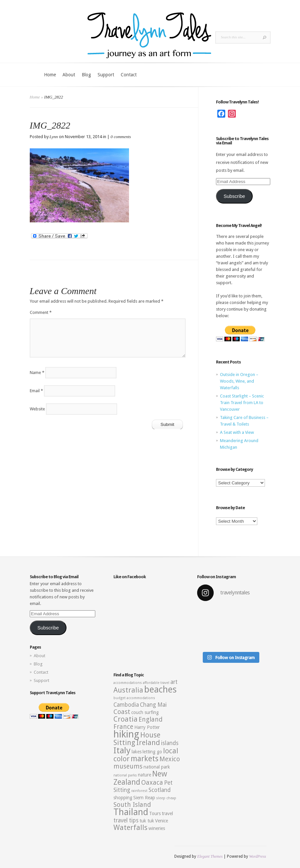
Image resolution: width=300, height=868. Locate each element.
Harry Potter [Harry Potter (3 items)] (147, 727)
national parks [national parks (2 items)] (125, 775)
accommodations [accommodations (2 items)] (128, 683)
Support (106, 75)
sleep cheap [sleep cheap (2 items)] (166, 798)
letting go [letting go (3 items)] (152, 752)
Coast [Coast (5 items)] (122, 712)
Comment (41, 312)
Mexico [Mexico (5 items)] (170, 759)
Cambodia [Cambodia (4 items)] (126, 705)
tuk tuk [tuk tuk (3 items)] (147, 821)
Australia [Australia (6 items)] (128, 690)
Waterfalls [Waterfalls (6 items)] (130, 828)
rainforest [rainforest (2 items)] (139, 791)
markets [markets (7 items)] (145, 759)
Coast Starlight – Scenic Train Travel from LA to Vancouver (242, 403)
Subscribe (234, 196)
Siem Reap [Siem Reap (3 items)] (144, 798)
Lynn (54, 137)
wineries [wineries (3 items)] (157, 828)
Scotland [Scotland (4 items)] (160, 790)
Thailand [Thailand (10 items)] (131, 812)
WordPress (257, 856)
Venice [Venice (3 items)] (162, 821)
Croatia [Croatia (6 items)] (126, 719)
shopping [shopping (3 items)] (123, 798)
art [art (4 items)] (174, 682)
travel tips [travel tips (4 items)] (126, 820)
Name (37, 373)
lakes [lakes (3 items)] (137, 752)
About (69, 75)
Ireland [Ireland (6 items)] (148, 743)
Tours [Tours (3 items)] (155, 813)
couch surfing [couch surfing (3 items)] (145, 712)
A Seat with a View (237, 432)
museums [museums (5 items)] (128, 766)
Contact (129, 75)
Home (50, 75)
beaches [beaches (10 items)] (160, 690)
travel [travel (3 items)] (167, 813)
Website (37, 409)
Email (36, 391)
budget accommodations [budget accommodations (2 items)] (134, 698)
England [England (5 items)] (150, 719)
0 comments (121, 137)
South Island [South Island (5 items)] (132, 805)
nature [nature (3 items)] (145, 775)
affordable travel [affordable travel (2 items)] (156, 683)
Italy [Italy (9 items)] (122, 750)
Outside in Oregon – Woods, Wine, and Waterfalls (239, 381)
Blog (86, 75)
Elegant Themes (210, 856)
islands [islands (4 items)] (170, 743)
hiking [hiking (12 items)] (126, 734)
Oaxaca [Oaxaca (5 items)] (152, 783)
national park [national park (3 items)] (157, 767)
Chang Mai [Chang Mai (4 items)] (153, 705)
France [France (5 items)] (123, 727)
